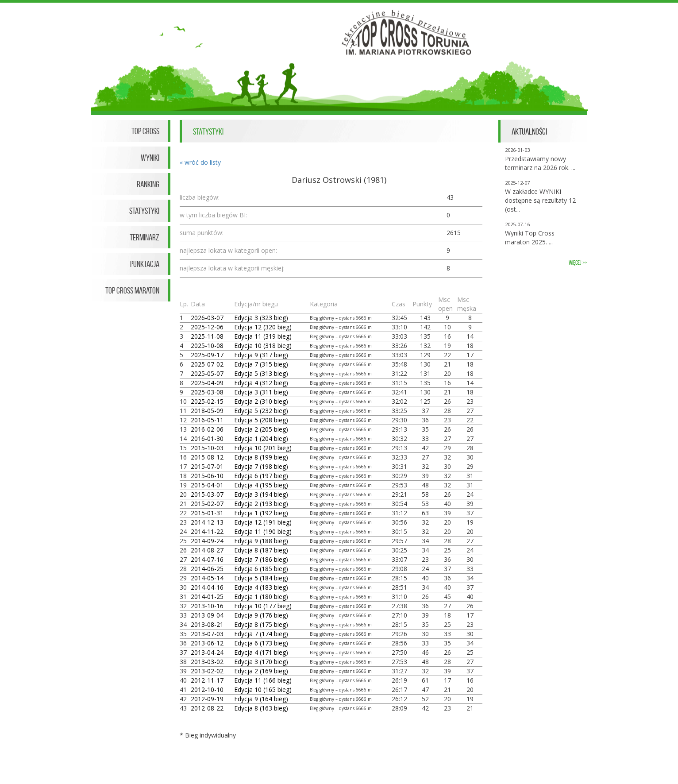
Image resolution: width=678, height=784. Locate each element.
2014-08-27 (207, 550)
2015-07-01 (207, 466)
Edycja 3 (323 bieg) (261, 318)
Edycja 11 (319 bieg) (263, 336)
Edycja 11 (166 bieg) (263, 680)
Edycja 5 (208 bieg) (261, 420)
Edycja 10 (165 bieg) (263, 689)
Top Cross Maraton (132, 290)
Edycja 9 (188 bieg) (261, 541)
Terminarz (144, 237)
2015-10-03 (207, 448)
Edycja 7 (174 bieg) (261, 634)
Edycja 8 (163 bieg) (261, 708)
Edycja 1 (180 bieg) (261, 597)
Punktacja (145, 264)
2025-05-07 (207, 373)
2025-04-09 (207, 383)
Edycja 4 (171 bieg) (261, 652)
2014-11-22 (207, 531)
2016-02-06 (207, 429)
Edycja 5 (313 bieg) (261, 373)
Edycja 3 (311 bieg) (261, 392)
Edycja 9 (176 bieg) (261, 615)
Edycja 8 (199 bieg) (261, 457)
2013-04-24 (207, 652)
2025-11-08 (207, 336)
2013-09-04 (207, 615)
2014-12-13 (207, 522)
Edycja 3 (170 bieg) (261, 662)
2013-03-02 (207, 662)
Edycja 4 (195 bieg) (261, 485)
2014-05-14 (207, 578)
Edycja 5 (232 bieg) (261, 411)
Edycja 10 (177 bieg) (263, 606)
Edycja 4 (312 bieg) (261, 383)
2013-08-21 (207, 624)
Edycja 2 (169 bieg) (261, 671)
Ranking (148, 184)
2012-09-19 (207, 699)
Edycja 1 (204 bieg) (261, 438)
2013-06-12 (207, 643)
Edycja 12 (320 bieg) (263, 327)
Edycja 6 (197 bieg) (261, 476)
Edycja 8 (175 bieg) (261, 624)
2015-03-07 (207, 494)
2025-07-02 (207, 364)
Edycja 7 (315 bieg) (261, 364)
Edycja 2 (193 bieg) (261, 504)
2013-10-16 (207, 606)
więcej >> (578, 263)
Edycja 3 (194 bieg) (261, 494)
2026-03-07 (207, 318)
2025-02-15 (207, 401)
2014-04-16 (207, 587)
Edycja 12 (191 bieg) (263, 522)
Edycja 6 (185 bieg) (261, 569)
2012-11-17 (207, 680)
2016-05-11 (207, 420)
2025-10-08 (207, 346)
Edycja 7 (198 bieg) (261, 466)
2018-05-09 (207, 411)
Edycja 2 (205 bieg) (261, 429)
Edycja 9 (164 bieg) (261, 699)
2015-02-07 (207, 504)
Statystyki (144, 211)
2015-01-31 (207, 513)
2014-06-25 (207, 569)
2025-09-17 (207, 355)
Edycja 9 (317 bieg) (261, 355)
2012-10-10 (207, 689)
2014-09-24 (207, 541)
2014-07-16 (207, 559)
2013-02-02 (207, 671)
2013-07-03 (207, 634)
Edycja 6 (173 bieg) (261, 643)
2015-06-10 (207, 476)
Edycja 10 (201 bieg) (263, 448)
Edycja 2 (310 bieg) (261, 401)
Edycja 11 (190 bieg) (263, 531)
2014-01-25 (207, 597)
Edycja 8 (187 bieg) (261, 550)
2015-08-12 (207, 457)
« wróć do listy (200, 162)
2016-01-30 (207, 438)
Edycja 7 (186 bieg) (261, 559)
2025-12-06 (207, 327)
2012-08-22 (207, 708)
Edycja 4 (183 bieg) (261, 587)
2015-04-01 (207, 485)
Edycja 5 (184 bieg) (261, 578)
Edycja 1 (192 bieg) (261, 513)
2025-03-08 (207, 392)
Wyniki (150, 158)
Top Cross (145, 131)
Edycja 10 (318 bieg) (263, 346)
